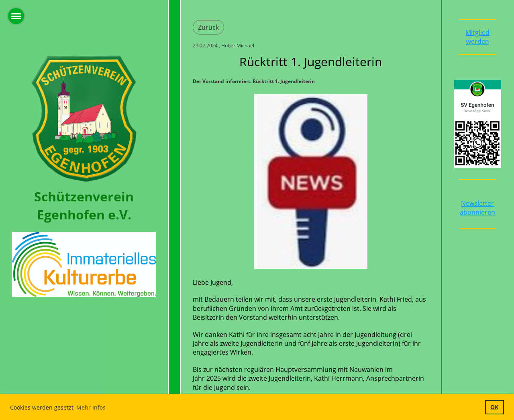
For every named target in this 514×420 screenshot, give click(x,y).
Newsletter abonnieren (477, 208)
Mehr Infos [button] (91, 407)
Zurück (208, 27)
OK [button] (494, 407)
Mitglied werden (477, 37)
